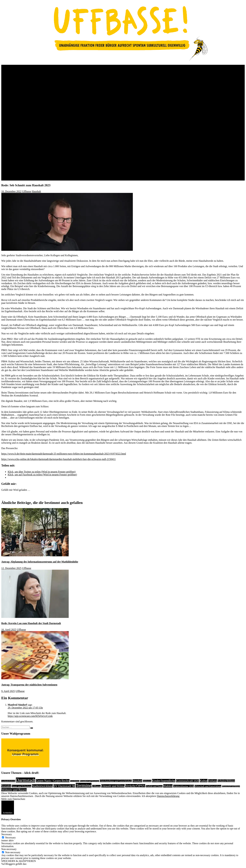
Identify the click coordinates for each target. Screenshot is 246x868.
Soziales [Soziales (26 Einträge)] (6, 786)
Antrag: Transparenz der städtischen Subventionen (29, 685)
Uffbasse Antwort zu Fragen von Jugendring (56, 110)
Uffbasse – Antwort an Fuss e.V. (50, 115)
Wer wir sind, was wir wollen (29, 69)
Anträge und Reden (18, 167)
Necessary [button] (7, 834)
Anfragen (13, 170)
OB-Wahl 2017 (28, 130)
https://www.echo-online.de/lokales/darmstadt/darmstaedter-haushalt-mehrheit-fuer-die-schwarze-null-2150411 (58, 459)
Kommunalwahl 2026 (19, 156)
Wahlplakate (27, 144)
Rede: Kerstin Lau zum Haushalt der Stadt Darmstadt (31, 623)
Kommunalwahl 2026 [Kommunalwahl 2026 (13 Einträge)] (187, 781)
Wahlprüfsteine (35, 86)
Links (11, 176)
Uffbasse (27, 191)
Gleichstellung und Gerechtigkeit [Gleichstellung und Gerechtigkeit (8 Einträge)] (116, 781)
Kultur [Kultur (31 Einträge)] (204, 781)
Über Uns (13, 66)
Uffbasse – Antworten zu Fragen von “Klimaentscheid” (62, 107)
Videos (24, 147)
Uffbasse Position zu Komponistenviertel (54, 118)
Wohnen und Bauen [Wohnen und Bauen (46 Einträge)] (14, 790)
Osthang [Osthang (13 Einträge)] (213, 781)
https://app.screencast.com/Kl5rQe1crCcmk (30, 716)
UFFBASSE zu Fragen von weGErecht (54, 104)
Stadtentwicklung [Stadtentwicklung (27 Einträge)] (42, 786)
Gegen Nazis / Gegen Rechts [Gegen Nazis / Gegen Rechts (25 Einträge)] (53, 781)
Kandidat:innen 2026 (25, 159)
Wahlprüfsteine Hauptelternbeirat (50, 101)
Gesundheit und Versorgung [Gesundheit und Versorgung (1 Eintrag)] (90, 781)
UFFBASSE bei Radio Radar (48, 95)
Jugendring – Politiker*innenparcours (53, 121)
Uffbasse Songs (29, 150)
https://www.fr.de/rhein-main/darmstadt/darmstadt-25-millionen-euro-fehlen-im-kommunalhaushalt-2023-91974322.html (64, 454)
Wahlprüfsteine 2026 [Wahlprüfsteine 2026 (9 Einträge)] (183, 786)
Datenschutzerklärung (168, 796)
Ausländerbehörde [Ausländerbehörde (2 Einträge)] (8, 781)
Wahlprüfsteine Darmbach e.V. (49, 98)
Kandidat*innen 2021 (38, 81)
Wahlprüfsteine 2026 (25, 165)
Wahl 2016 (26, 133)
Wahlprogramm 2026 (25, 162)
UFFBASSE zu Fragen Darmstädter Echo (55, 92)
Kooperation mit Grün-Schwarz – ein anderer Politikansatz (57, 136)
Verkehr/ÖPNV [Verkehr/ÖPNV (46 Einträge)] (135, 786)
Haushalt (36, 191)
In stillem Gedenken (25, 153)
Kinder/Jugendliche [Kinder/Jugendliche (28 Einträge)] (164, 781)
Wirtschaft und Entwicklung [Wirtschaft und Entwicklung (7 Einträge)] (208, 786)
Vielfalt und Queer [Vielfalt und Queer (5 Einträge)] (154, 786)
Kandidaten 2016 (36, 138)
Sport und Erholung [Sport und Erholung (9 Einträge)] (22, 786)
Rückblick (19, 72)
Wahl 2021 (26, 78)
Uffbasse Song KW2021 (39, 127)
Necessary (10, 838)
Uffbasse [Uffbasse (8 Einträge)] (96, 786)
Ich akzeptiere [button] (149, 796)
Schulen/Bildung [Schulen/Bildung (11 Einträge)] (226, 781)
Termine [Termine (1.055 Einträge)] (84, 785)
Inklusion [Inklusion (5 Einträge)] (147, 781)
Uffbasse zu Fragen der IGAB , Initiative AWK (58, 112)
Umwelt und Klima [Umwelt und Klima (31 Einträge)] (113, 786)
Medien (18, 141)
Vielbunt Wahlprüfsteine (46, 124)
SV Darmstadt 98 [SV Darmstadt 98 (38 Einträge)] (64, 786)
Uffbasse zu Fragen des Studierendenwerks (56, 89)
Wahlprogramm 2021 (38, 84)
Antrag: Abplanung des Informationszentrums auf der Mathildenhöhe (40, 562)
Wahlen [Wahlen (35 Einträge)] (168, 786)
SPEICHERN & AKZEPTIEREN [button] (19, 861)
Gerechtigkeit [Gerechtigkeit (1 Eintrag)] (75, 781)
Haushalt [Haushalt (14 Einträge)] (137, 781)
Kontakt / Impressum (19, 179)
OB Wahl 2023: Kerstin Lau (35, 75)
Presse (11, 173)
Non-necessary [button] (9, 849)
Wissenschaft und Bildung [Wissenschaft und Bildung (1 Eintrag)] (231, 786)
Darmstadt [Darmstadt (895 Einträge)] (26, 780)
